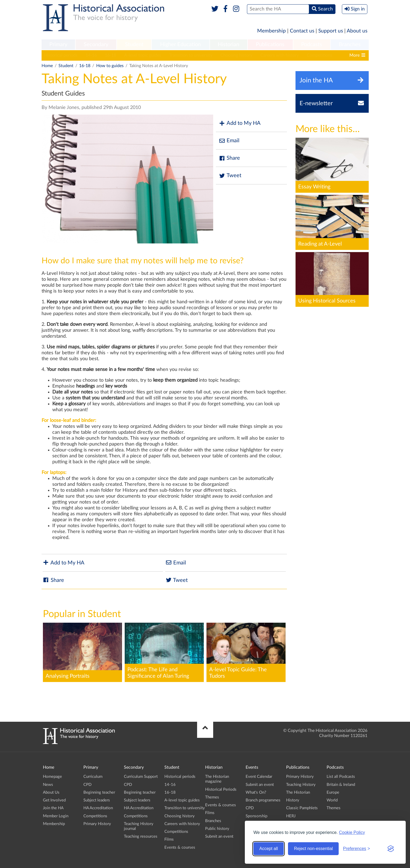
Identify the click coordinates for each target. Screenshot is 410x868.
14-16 (91, 55)
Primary (58, 45)
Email (229, 141)
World (332, 800)
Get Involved (54, 800)
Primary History (97, 824)
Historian (228, 45)
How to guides (110, 66)
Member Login (56, 816)
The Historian (298, 792)
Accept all (269, 849)
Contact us (302, 31)
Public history (217, 829)
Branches (350, 45)
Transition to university (191, 55)
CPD (87, 785)
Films (169, 839)
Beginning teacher (99, 792)
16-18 (110, 55)
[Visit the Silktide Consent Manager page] (391, 849)
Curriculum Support (141, 777)
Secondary (96, 45)
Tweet (230, 176)
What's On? (256, 792)
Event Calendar (259, 777)
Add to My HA (240, 123)
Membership (272, 31)
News (48, 785)
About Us (51, 792)
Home (47, 66)
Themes (212, 797)
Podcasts (312, 45)
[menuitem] (58, 45)
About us (357, 31)
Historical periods (61, 55)
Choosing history (236, 55)
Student (134, 45)
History (293, 800)
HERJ (291, 816)
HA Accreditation (98, 808)
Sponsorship (256, 816)
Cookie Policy (352, 832)
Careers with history (280, 55)
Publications (270, 45)
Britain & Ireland (341, 785)
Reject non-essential (313, 849)
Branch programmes (263, 800)
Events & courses (180, 847)
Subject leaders (97, 800)
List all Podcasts (341, 777)
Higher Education (180, 45)
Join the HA (53, 808)
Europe (333, 792)
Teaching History (301, 785)
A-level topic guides (143, 55)
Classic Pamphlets (302, 808)
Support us (331, 31)
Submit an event (219, 836)
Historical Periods (221, 789)
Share (229, 158)
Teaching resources (141, 836)
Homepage (52, 777)
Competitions (319, 55)
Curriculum (93, 777)
